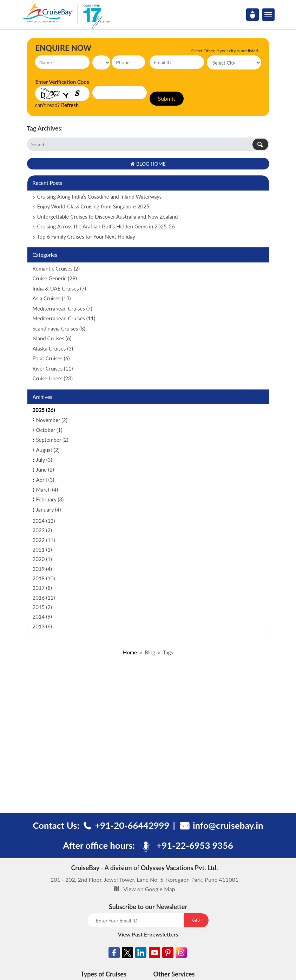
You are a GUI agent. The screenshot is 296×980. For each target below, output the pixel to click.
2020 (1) (42, 559)
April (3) (45, 480)
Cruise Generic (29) (55, 278)
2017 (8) (42, 588)
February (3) (50, 499)
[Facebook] (114, 954)
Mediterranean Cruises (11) (64, 318)
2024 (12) (44, 521)
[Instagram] (181, 954)
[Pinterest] (168, 954)
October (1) (49, 430)
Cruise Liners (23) (53, 378)
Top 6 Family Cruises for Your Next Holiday (86, 236)
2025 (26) (44, 410)
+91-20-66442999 (132, 825)
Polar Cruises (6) (51, 358)
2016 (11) (44, 598)
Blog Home (148, 164)
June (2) (45, 469)
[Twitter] (127, 954)
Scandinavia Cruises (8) (59, 328)
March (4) (47, 489)
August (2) (48, 450)
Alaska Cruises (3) (53, 348)
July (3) (44, 460)
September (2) (52, 440)
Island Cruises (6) (52, 338)
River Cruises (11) (53, 368)
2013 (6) (42, 626)
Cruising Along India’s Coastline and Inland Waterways (100, 196)
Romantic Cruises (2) (56, 268)
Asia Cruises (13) (52, 298)
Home (130, 652)
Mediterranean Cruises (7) (63, 308)
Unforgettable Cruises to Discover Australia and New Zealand (108, 216)
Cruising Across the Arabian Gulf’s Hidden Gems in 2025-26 (106, 226)
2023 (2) (42, 530)
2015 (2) (42, 607)
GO (196, 920)
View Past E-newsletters (148, 934)
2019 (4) (42, 569)
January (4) (49, 509)
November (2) (52, 420)
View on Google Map (149, 889)
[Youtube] (154, 954)
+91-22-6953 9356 (195, 845)
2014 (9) (42, 616)
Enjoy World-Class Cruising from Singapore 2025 (93, 206)
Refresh (70, 105)
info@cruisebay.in (228, 825)
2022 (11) (44, 540)
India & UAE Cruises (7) (60, 288)
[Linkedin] (141, 954)
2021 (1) (42, 549)
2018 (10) (44, 578)
